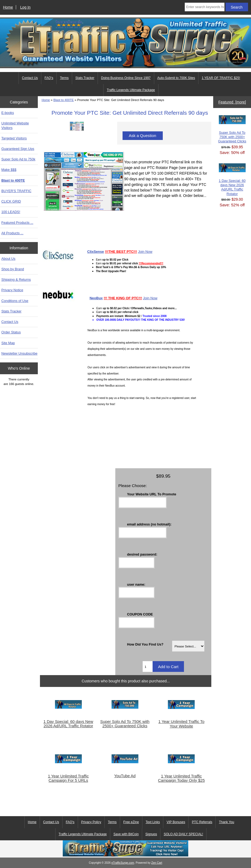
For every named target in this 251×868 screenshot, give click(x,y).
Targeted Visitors (14, 138)
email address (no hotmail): (149, 524)
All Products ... (12, 233)
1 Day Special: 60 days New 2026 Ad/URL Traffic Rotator (68, 724)
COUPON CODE (140, 614)
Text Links (153, 822)
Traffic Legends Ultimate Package (131, 90)
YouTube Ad (125, 776)
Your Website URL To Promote (152, 494)
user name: (136, 584)
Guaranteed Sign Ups (18, 149)
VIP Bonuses (176, 822)
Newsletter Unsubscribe (19, 353)
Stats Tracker (85, 78)
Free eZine (131, 822)
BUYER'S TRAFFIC (16, 191)
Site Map (8, 343)
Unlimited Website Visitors (15, 125)
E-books (8, 113)
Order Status (11, 332)
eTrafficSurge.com (123, 863)
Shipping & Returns (16, 280)
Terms (64, 78)
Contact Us (30, 78)
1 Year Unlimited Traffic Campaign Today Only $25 (181, 778)
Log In (25, 7)
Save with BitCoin (126, 834)
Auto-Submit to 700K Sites (176, 78)
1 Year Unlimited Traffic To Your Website (182, 724)
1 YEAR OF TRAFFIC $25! (221, 78)
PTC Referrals (202, 822)
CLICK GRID (11, 201)
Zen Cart (157, 863)
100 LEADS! (11, 212)
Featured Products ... (17, 223)
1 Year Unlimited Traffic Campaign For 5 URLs (68, 778)
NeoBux (96, 298)
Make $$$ (9, 170)
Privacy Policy (91, 822)
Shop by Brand (13, 269)
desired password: (142, 554)
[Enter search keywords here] (204, 7)
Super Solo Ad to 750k (18, 159)
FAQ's (49, 78)
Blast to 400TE (64, 100)
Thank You (226, 822)
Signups (151, 834)
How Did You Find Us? (145, 644)
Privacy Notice (12, 290)
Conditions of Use (15, 301)
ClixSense (95, 252)
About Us (8, 259)
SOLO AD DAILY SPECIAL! (183, 834)
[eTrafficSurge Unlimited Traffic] (125, 855)
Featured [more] (232, 102)
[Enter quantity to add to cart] (148, 667)
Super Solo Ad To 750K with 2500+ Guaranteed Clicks (125, 724)
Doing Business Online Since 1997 (126, 78)
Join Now (145, 252)
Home (8, 7)
